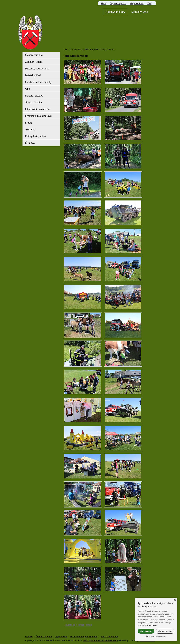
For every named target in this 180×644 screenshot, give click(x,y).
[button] (156, 636)
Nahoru (29, 637)
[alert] (156, 619)
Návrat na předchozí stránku (78, 625)
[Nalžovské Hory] (115, 12)
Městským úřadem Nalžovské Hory (100, 640)
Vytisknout (61, 637)
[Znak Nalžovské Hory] (38, 29)
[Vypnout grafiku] (118, 4)
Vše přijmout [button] (146, 631)
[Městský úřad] (140, 12)
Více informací (151, 625)
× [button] (175, 600)
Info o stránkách (110, 637)
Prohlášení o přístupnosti (84, 637)
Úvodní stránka (44, 637)
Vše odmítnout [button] (165, 631)
